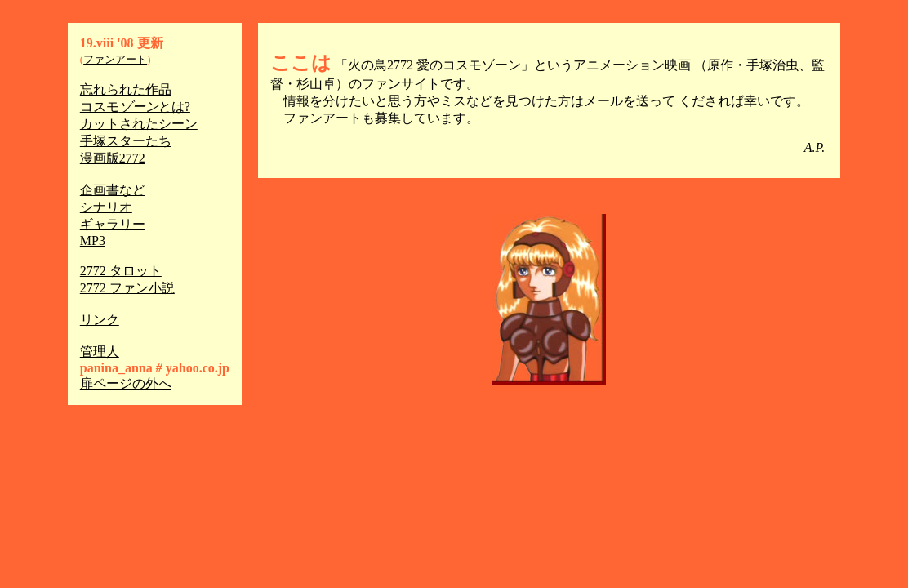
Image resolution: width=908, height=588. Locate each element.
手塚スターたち (126, 141)
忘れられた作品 (126, 89)
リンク (100, 320)
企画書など (113, 190)
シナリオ (106, 207)
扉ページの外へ (126, 383)
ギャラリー (113, 224)
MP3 (93, 241)
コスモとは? (135, 107)
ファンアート (115, 59)
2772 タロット (121, 271)
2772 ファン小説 (127, 288)
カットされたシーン (139, 124)
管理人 (100, 352)
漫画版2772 (113, 158)
